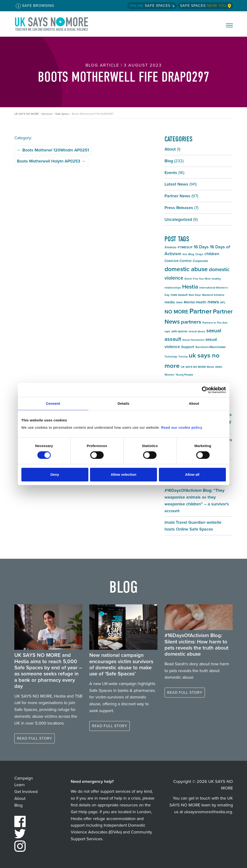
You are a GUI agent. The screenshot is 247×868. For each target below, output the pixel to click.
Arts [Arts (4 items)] (185, 254)
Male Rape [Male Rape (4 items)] (195, 295)
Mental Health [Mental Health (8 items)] (195, 302)
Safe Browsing (35, 6)
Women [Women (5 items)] (169, 375)
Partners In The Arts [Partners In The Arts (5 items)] (215, 323)
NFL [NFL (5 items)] (223, 302)
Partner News (177, 196)
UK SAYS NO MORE (56, 24)
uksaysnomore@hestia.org (208, 812)
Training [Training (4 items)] (183, 357)
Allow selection (123, 474)
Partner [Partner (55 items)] (201, 311)
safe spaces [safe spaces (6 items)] (179, 331)
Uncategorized (178, 219)
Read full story (35, 738)
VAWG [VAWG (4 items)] (219, 367)
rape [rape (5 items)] (167, 331)
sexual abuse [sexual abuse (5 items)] (197, 331)
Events (171, 173)
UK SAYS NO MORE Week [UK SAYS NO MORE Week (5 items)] (197, 367)
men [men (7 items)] (179, 302)
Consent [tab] (53, 403)
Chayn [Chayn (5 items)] (199, 254)
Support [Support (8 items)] (188, 347)
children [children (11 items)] (212, 254)
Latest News (176, 184)
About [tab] (194, 403)
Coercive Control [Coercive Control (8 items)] (178, 261)
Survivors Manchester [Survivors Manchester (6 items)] (211, 347)
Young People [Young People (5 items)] (184, 375)
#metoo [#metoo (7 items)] (170, 247)
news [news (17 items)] (213, 302)
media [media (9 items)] (170, 302)
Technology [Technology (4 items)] (171, 357)
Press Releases (179, 208)
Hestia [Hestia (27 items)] (190, 287)
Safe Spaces (152, 6)
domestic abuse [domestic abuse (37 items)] (186, 269)
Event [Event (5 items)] (188, 279)
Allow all (192, 474)
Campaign (24, 778)
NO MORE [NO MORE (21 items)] (176, 312)
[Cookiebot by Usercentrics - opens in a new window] (205, 390)
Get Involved (26, 792)
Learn (20, 785)
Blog (169, 161)
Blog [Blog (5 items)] (191, 254)
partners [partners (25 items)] (191, 322)
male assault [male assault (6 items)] (179, 295)
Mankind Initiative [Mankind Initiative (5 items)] (213, 295)
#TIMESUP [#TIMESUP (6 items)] (185, 247)
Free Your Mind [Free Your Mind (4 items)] (202, 279)
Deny (55, 474)
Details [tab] (124, 403)
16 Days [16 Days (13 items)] (201, 247)
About (170, 149)
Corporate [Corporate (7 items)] (200, 261)
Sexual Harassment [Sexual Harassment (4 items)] (193, 340)
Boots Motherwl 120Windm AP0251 (53, 150)
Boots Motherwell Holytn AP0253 (51, 161)
